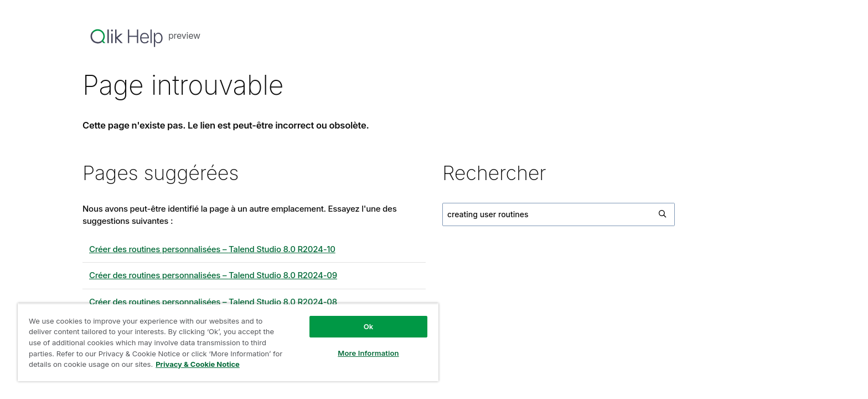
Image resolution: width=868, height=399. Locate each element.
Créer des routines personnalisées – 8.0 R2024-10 (212, 249)
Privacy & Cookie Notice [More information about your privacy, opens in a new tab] (198, 364)
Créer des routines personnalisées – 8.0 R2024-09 (213, 275)
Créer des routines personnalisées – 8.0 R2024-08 (213, 302)
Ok (369, 326)
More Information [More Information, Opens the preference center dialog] (368, 353)
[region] (228, 342)
